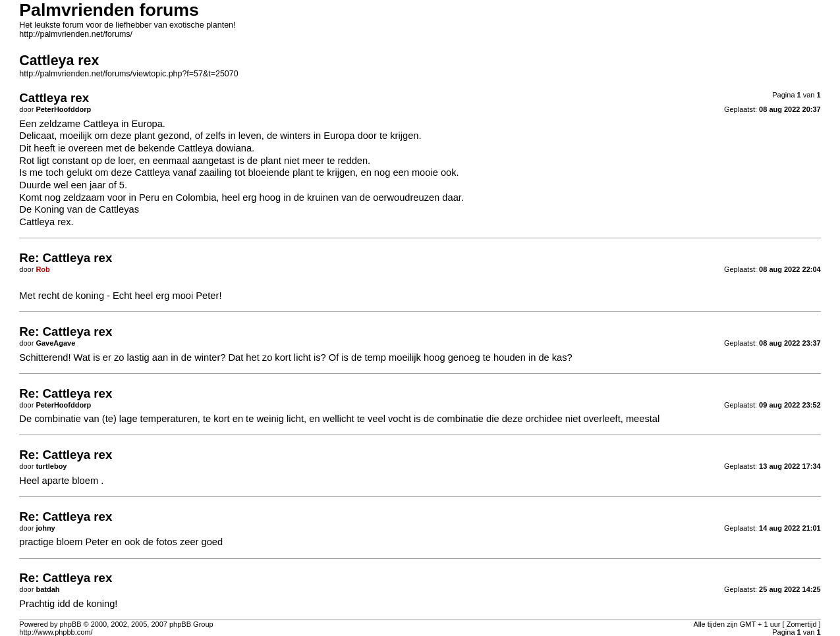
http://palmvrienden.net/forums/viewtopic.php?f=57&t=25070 (128, 74)
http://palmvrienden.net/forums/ (76, 34)
